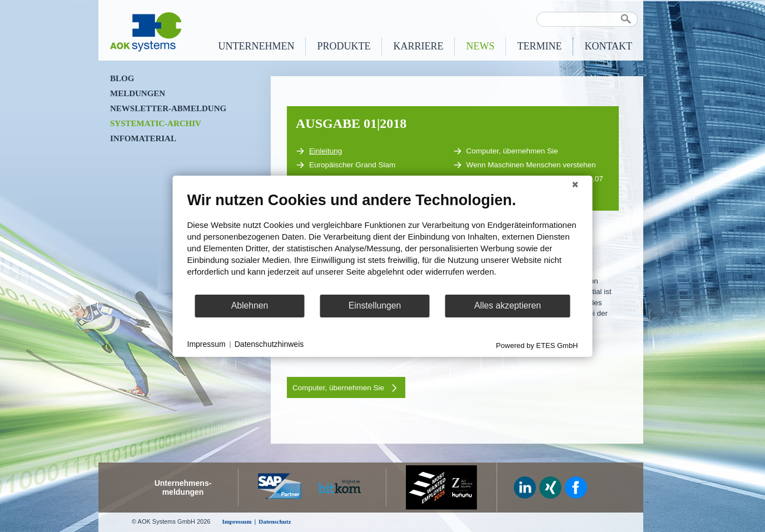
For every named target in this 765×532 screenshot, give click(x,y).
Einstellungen (375, 305)
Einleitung (319, 151)
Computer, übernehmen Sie (506, 151)
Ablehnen (250, 305)
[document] (383, 242)
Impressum (207, 344)
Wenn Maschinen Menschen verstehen (525, 165)
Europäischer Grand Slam (346, 165)
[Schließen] (575, 184)
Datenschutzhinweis (269, 344)
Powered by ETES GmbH (537, 345)
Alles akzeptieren (508, 305)
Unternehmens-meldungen (183, 488)
